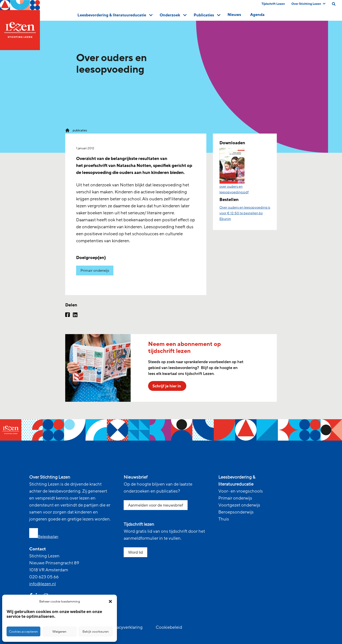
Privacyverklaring (126, 627)
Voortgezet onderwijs (239, 505)
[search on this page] (334, 4)
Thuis (224, 519)
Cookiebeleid (169, 627)
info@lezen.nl (43, 584)
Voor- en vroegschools (241, 491)
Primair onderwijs (95, 270)
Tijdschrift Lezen (273, 4)
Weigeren (59, 632)
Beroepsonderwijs (236, 512)
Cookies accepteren (23, 632)
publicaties (80, 130)
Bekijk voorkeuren (96, 632)
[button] (110, 601)
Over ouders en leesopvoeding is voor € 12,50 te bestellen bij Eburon (245, 213)
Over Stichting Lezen (308, 4)
